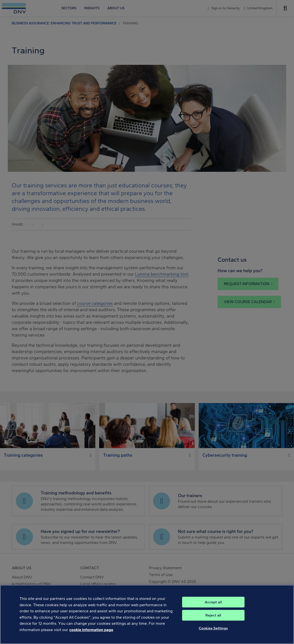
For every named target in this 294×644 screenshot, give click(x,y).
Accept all (213, 602)
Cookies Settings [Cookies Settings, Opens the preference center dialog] (213, 628)
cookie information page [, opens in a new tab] (91, 630)
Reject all (213, 615)
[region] (147, 614)
